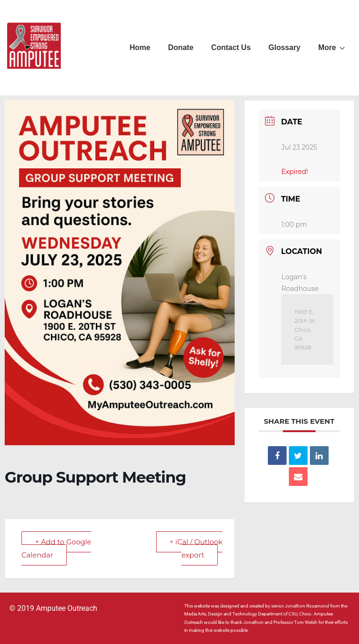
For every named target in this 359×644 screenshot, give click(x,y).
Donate (181, 47)
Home (140, 47)
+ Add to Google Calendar (56, 548)
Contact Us (231, 47)
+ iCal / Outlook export (196, 548)
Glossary (284, 47)
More (333, 47)
